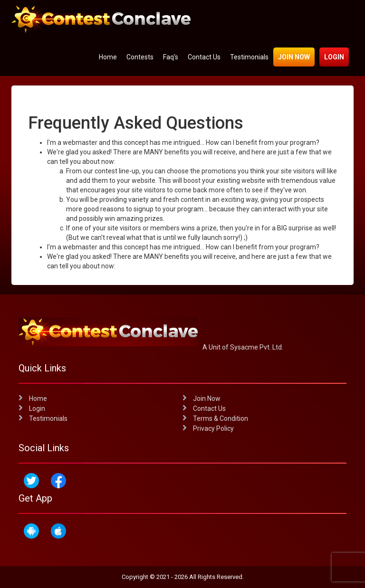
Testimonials (249, 57)
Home (108, 57)
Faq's (171, 57)
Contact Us (204, 57)
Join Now (294, 57)
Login (334, 57)
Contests (140, 57)
